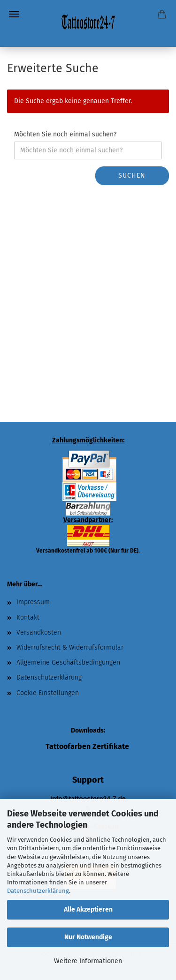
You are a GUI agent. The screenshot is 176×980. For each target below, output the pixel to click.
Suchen (132, 176)
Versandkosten (39, 632)
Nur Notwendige (88, 937)
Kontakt (28, 617)
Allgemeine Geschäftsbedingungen (68, 662)
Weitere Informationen (88, 961)
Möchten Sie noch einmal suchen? (65, 134)
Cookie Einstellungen (48, 693)
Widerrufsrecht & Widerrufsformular (70, 647)
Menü (14, 14)
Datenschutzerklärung (38, 891)
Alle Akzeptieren (88, 909)
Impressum (33, 602)
